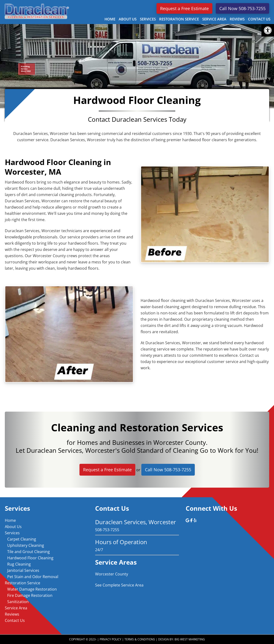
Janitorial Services (23, 570)
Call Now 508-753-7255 (242, 8)
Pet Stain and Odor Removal (33, 577)
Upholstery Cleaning (26, 545)
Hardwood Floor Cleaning (30, 558)
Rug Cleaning (19, 564)
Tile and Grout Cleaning (29, 552)
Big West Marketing (190, 639)
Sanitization (18, 602)
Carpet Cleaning (22, 539)
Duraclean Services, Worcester (36, 11)
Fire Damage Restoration (30, 595)
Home (10, 520)
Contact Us (15, 620)
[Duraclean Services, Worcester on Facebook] (192, 520)
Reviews (12, 614)
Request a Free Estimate (184, 8)
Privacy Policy (111, 639)
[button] (268, 30)
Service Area (16, 608)
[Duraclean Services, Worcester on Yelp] (195, 520)
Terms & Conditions (140, 639)
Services (12, 533)
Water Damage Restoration (32, 589)
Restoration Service (23, 583)
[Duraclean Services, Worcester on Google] (188, 520)
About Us (13, 527)
